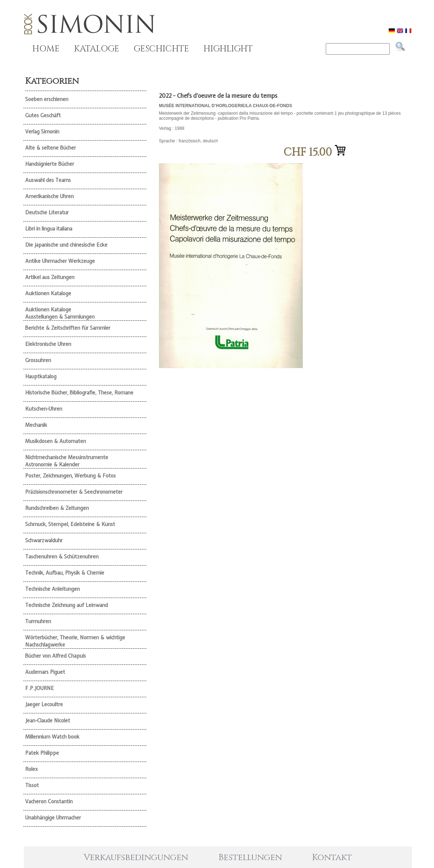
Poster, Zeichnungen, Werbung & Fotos (70, 476)
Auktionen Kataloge (48, 293)
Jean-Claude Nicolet (48, 721)
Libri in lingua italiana (49, 229)
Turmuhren (38, 621)
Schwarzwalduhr (44, 540)
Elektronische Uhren (48, 344)
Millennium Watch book (52, 737)
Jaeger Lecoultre (44, 704)
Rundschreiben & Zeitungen (57, 508)
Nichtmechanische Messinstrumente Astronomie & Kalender (67, 461)
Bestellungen (250, 858)
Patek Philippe (42, 753)
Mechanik (36, 425)
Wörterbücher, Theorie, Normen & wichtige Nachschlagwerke (75, 641)
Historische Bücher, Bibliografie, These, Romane (79, 393)
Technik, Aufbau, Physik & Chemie (65, 573)
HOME (46, 49)
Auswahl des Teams (48, 180)
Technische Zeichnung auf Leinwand (67, 605)
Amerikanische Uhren (49, 196)
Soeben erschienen (47, 99)
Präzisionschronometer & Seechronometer (74, 492)
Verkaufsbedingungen (136, 858)
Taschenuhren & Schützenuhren (62, 557)
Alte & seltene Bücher (51, 148)
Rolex (31, 769)
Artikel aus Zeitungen (50, 277)
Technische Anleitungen (52, 589)
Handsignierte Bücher (50, 164)
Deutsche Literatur (47, 213)
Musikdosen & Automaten (56, 441)
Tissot (32, 785)
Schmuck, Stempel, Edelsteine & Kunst (70, 524)
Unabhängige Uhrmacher (53, 818)
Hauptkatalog (41, 376)
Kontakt (332, 858)
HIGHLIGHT (228, 49)
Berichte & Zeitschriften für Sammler (68, 328)
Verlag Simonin (42, 132)
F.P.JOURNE (40, 688)
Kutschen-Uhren (44, 409)
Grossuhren (38, 360)
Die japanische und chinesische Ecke (66, 245)
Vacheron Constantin (49, 801)
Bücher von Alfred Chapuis (56, 656)
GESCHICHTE (161, 49)
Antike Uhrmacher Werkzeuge (60, 261)
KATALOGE (97, 49)
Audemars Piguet (45, 672)
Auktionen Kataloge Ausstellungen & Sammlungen (60, 313)
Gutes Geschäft (43, 115)
